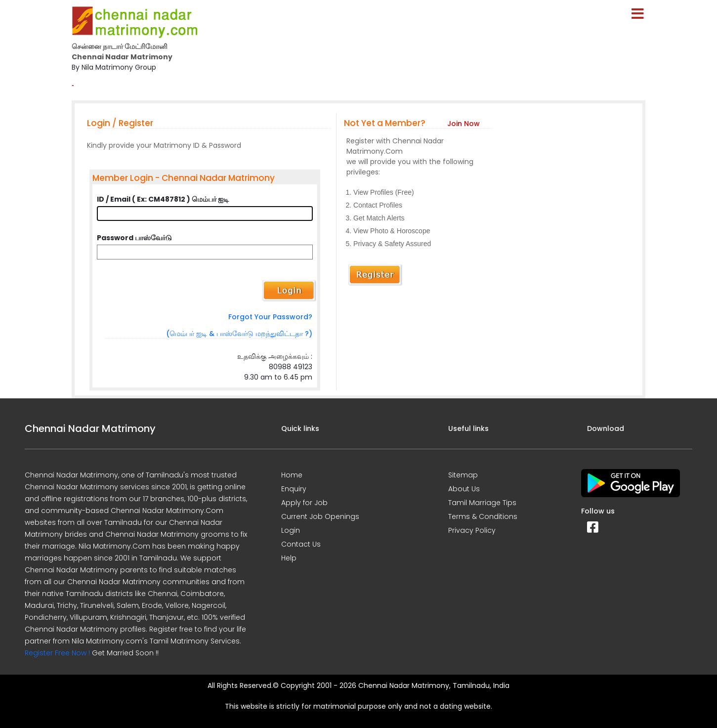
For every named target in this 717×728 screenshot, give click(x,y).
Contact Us (301, 544)
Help (289, 558)
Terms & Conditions (483, 516)
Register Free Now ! (57, 653)
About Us (464, 489)
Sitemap (463, 475)
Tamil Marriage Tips (482, 503)
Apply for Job (304, 503)
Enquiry (294, 489)
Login (291, 530)
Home (292, 475)
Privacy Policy (472, 530)
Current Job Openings (320, 516)
